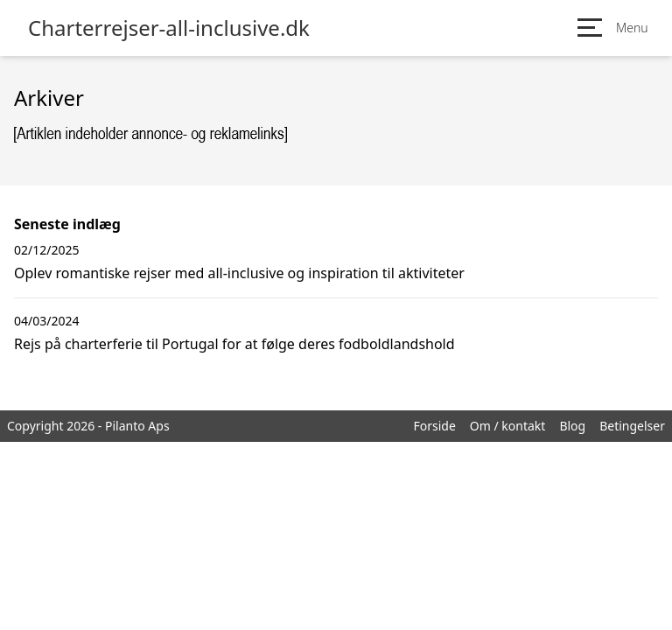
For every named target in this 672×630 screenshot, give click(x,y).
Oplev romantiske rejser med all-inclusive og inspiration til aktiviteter (239, 273)
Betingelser (632, 426)
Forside (434, 426)
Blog (572, 426)
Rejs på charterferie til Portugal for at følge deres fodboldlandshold (234, 344)
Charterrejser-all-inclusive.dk (169, 28)
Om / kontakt (508, 426)
